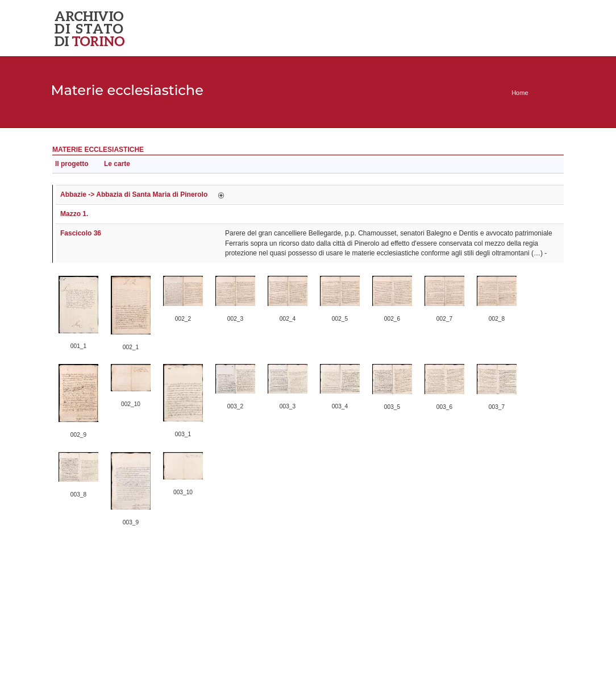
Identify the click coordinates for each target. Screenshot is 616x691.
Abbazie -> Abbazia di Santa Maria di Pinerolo (134, 195)
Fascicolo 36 (81, 233)
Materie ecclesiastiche (98, 150)
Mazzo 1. (74, 214)
